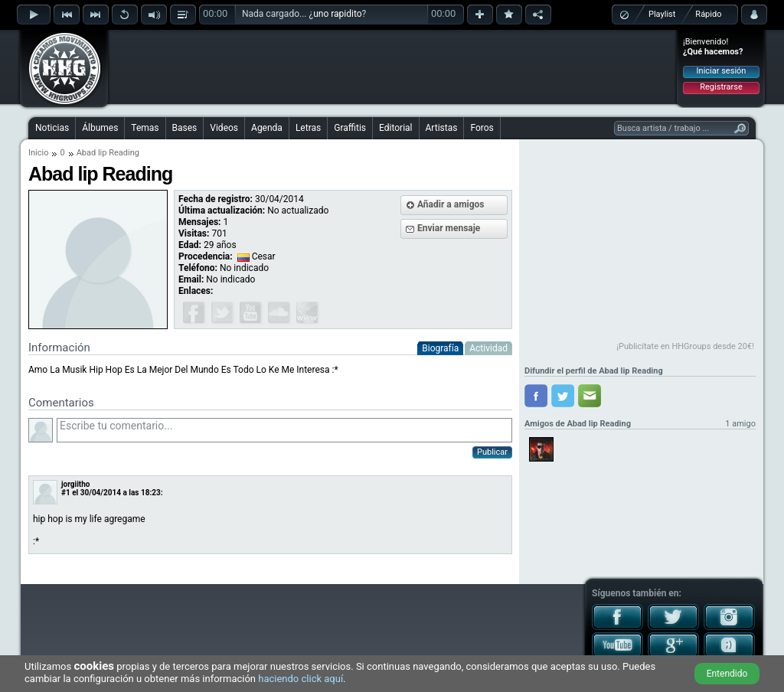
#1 (66, 493)
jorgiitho (75, 484)
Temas (145, 128)
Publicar (492, 452)
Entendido (727, 674)
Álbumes (100, 128)
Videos (224, 128)
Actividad (488, 348)
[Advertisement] (393, 67)
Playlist (662, 14)
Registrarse (721, 87)
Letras (308, 128)
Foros (482, 128)
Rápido (708, 14)
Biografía (440, 348)
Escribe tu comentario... (284, 430)
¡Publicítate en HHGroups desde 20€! (685, 346)
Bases (185, 128)
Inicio (38, 153)
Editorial (395, 128)
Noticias (52, 128)
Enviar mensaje (449, 228)
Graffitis (350, 128)
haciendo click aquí (301, 679)
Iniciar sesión (722, 71)
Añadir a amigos (451, 204)
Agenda (267, 128)
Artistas (442, 128)
